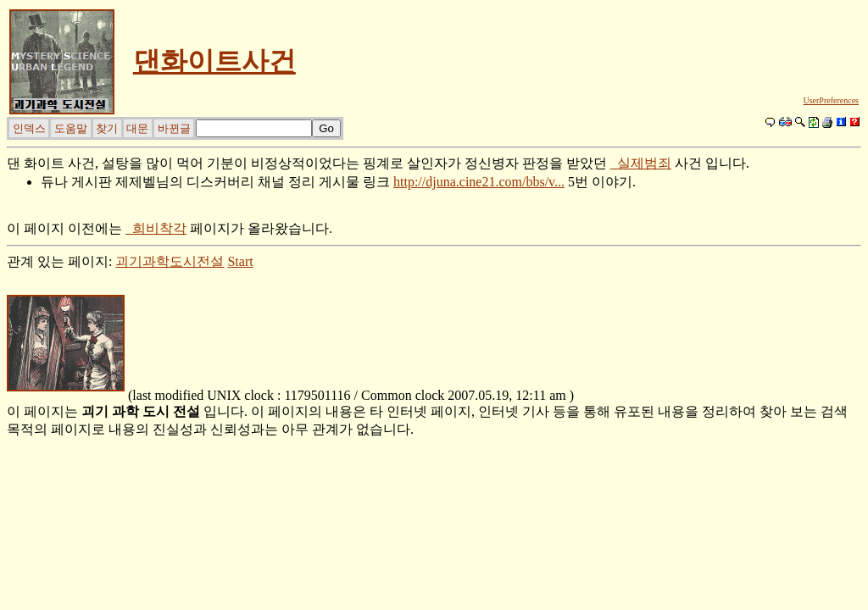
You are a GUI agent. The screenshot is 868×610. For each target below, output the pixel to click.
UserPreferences (831, 100)
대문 (137, 128)
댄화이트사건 (214, 61)
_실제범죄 (641, 163)
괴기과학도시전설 (170, 261)
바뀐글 (174, 128)
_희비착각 (156, 228)
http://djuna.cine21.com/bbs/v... (479, 182)
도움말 (71, 128)
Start (240, 261)
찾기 (107, 128)
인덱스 (29, 128)
